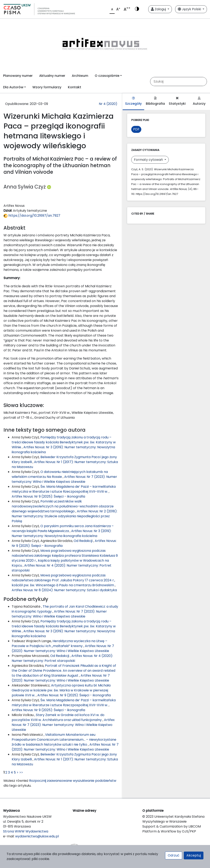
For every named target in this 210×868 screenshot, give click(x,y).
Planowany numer (18, 76)
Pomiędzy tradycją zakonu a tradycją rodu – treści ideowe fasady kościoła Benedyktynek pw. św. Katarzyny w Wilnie (64, 442)
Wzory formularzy (47, 87)
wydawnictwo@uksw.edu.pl (37, 836)
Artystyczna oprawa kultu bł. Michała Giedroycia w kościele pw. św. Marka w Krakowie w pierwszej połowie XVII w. (61, 690)
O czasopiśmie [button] (107, 76)
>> (21, 772)
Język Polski (190, 9)
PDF (136, 129)
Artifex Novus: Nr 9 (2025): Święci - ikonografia (48, 496)
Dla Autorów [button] (13, 87)
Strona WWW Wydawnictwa (26, 831)
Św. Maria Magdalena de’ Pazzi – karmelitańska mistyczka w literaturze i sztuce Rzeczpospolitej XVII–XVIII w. (64, 489)
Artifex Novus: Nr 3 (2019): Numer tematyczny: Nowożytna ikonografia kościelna (62, 533)
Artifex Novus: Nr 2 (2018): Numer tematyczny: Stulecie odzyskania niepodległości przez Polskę (64, 516)
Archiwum (80, 76)
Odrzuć (174, 855)
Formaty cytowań (149, 160)
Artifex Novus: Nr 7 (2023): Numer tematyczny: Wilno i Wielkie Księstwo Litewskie (64, 479)
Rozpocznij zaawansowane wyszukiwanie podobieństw (73, 781)
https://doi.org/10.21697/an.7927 (32, 216)
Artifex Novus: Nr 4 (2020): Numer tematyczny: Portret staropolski (62, 658)
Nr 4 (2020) (108, 104)
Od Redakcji (83, 541)
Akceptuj (194, 855)
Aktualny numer (52, 76)
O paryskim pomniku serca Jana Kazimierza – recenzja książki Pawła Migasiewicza (63, 528)
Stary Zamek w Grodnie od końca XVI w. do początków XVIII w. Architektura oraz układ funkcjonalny (58, 717)
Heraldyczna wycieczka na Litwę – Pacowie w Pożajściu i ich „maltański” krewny (59, 643)
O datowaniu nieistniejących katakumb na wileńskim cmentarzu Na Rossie (60, 474)
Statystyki (177, 101)
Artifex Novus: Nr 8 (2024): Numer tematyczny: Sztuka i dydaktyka (64, 590)
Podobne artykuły (26, 599)
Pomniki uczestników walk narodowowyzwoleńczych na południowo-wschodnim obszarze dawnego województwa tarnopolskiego (63, 506)
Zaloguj (159, 9)
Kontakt (75, 87)
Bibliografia (155, 101)
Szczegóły (133, 101)
